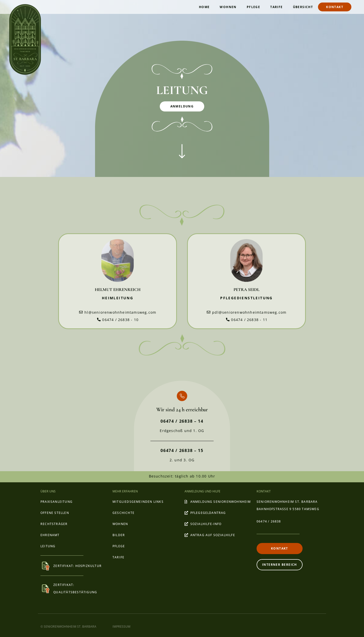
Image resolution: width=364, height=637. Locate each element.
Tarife (276, 7)
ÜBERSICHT (303, 7)
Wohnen (228, 7)
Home (204, 7)
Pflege (253, 7)
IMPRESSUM (121, 627)
